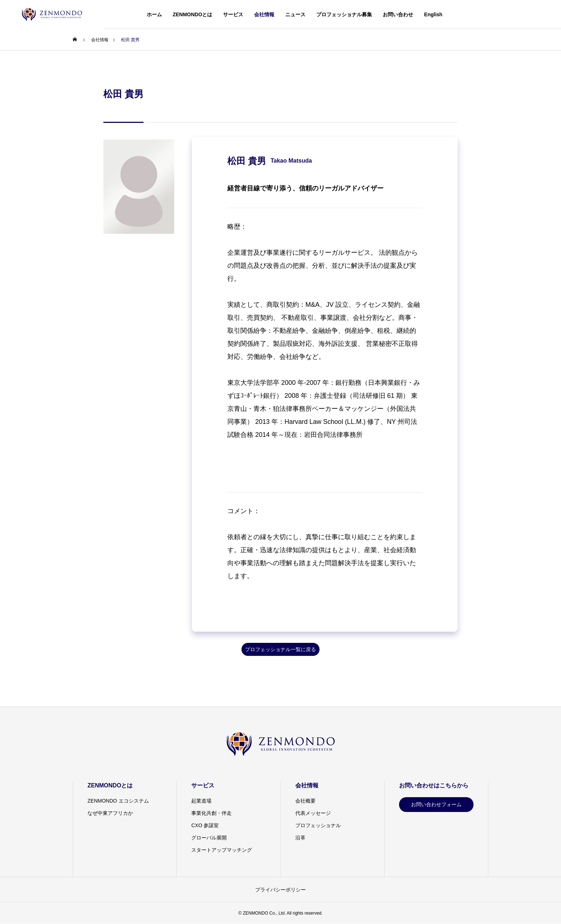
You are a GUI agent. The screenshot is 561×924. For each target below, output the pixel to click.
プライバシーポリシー (280, 890)
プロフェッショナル (318, 825)
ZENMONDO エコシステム (118, 801)
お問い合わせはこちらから (434, 785)
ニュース (295, 14)
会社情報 (264, 14)
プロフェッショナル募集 (344, 14)
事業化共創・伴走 (211, 813)
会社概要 (305, 801)
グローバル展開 (209, 838)
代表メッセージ (313, 813)
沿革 (300, 838)
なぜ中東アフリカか (110, 813)
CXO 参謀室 (205, 825)
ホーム (154, 14)
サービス (233, 14)
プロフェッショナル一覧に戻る (280, 649)
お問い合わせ (398, 14)
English (433, 14)
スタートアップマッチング (222, 850)
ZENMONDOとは (193, 14)
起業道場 (201, 801)
